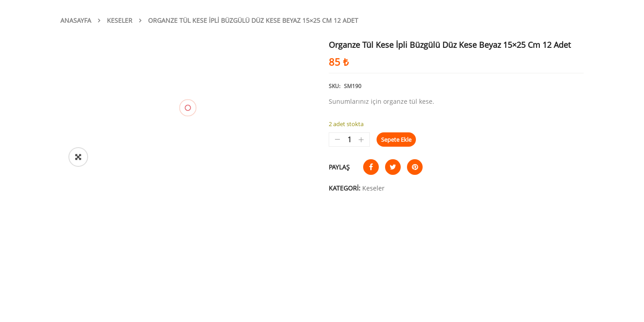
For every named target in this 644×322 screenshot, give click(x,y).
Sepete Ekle (396, 140)
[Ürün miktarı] (349, 140)
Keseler (120, 20)
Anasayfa (76, 20)
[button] (78, 157)
